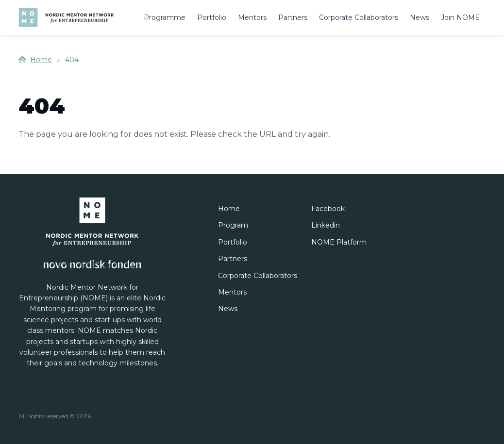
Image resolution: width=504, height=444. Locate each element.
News (420, 17)
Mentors (252, 17)
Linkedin (326, 225)
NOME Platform (339, 242)
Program (233, 225)
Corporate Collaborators (359, 17)
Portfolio (212, 17)
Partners (293, 17)
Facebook (328, 209)
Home (35, 60)
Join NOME (460, 17)
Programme (165, 17)
